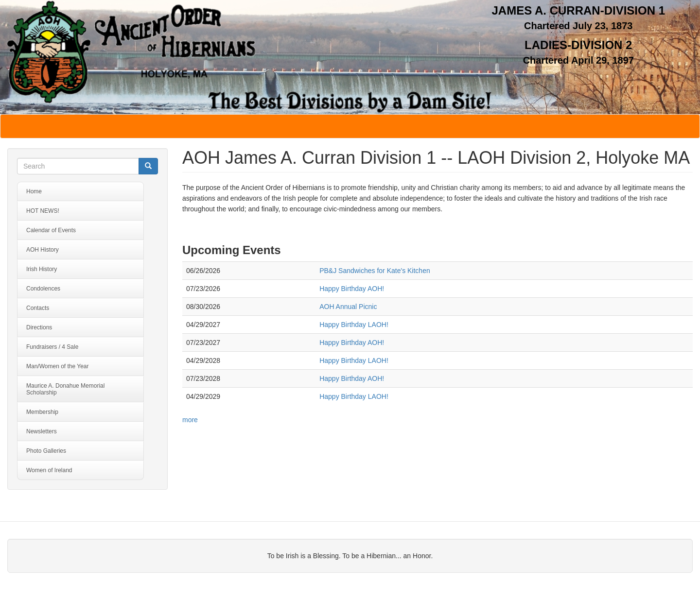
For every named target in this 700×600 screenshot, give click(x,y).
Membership (42, 412)
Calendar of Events (51, 230)
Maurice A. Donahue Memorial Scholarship (65, 389)
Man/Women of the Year (58, 366)
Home (34, 191)
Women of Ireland (49, 470)
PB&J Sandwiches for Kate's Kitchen (375, 271)
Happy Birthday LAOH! (354, 325)
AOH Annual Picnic (348, 307)
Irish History (42, 269)
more (190, 420)
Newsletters (42, 431)
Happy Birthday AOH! (352, 289)
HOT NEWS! (43, 211)
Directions (39, 327)
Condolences (43, 289)
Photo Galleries (46, 451)
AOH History (43, 250)
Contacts (38, 308)
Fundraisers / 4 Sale (52, 347)
